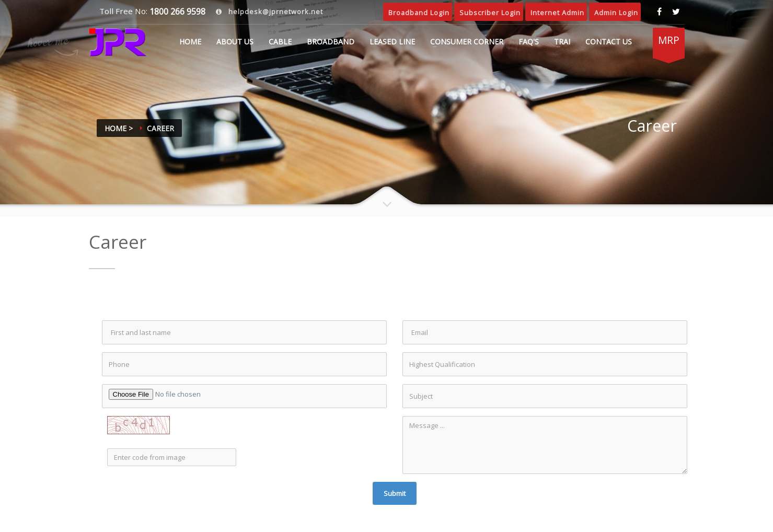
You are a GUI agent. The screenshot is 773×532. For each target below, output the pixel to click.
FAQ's (529, 42)
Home (190, 42)
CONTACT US (609, 42)
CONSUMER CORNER (467, 42)
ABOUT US (235, 42)
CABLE (280, 42)
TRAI (562, 42)
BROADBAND (331, 42)
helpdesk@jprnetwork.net (275, 11)
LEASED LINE (392, 42)
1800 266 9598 (176, 11)
